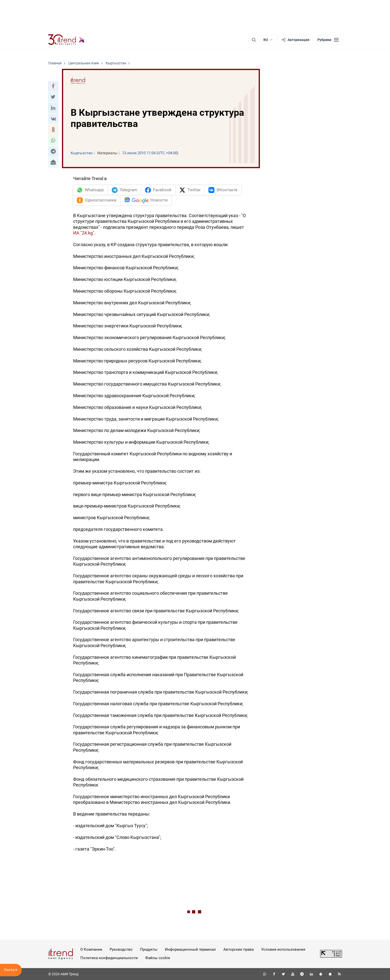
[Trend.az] (67, 40)
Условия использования (283, 949)
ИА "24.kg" (84, 233)
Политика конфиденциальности (109, 958)
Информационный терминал (190, 949)
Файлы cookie (158, 958)
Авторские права (239, 949)
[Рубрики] (328, 40)
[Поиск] (254, 40)
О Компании (91, 949)
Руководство (121, 949)
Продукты (149, 949)
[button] (53, 86)
